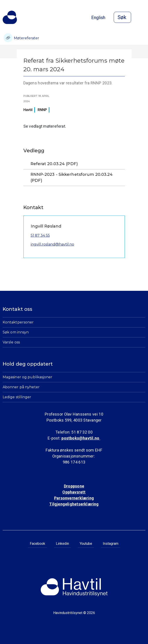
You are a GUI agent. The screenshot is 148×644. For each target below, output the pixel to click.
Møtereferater (21, 38)
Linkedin (62, 544)
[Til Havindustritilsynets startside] (10, 17)
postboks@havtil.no (81, 438)
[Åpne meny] (143, 18)
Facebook (38, 544)
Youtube (86, 544)
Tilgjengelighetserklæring (74, 504)
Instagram (111, 544)
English (98, 18)
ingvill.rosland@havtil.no (52, 244)
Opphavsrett (74, 492)
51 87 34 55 (40, 235)
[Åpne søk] (122, 17)
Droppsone (74, 486)
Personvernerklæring (74, 498)
